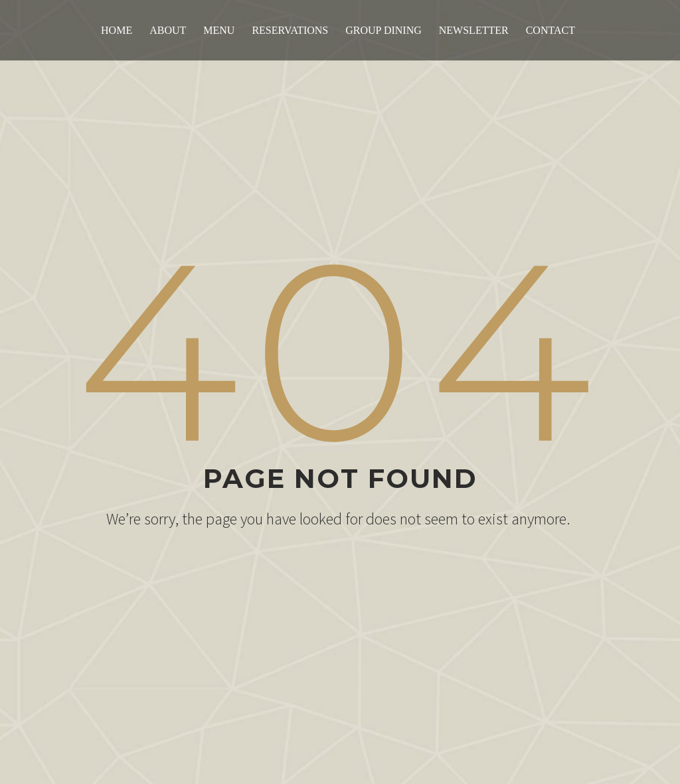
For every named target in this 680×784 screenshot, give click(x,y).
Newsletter (474, 30)
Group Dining (383, 30)
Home (117, 30)
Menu (219, 30)
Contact (551, 30)
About (168, 30)
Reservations (290, 30)
